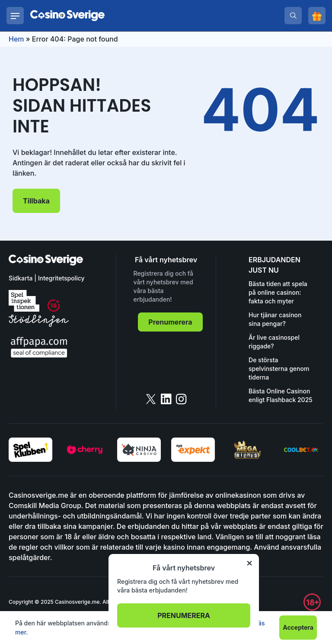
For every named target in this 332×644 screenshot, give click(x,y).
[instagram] (181, 399)
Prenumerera (170, 322)
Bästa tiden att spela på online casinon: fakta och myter (278, 292)
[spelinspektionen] (24, 301)
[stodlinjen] (39, 324)
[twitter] (151, 399)
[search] (293, 16)
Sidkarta (21, 278)
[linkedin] (166, 399)
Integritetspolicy (61, 278)
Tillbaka (36, 201)
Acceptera (298, 627)
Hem (16, 39)
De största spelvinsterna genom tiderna (279, 369)
